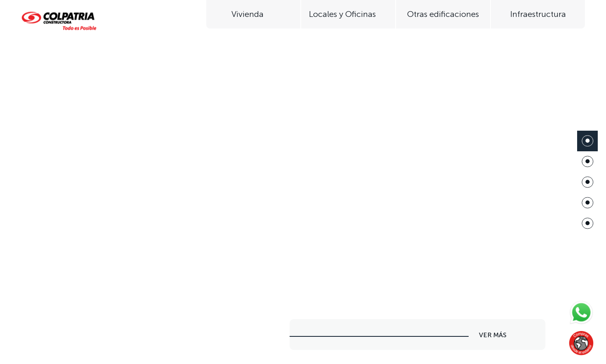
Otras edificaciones (443, 14)
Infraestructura (538, 14)
